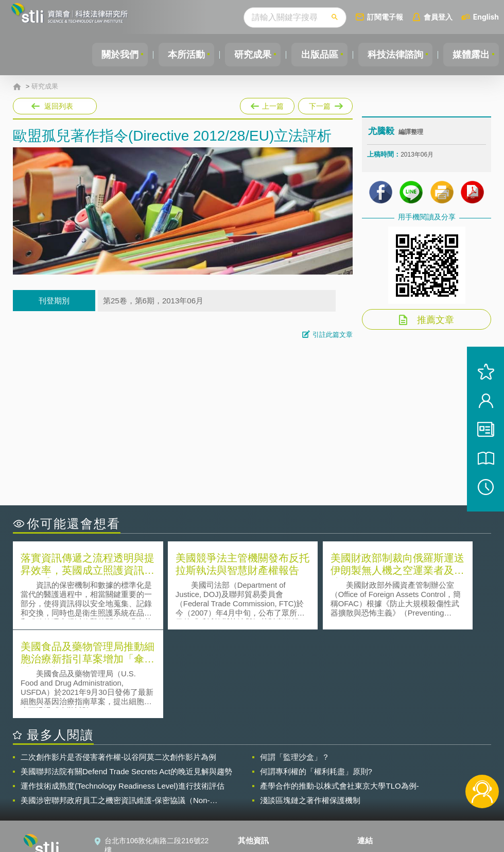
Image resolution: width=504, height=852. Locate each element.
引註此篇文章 (333, 335)
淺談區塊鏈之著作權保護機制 (310, 711)
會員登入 (438, 17)
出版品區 (315, 55)
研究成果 (246, 55)
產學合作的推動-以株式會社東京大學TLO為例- (340, 696)
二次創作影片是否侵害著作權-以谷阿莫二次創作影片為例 (118, 667)
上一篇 (267, 104)
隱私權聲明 (262, 766)
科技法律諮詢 (392, 55)
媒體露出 (470, 55)
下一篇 (325, 104)
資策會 (374, 766)
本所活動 (178, 55)
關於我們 (109, 55)
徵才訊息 (258, 781)
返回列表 (59, 106)
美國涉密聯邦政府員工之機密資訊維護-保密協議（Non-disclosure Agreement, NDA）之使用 (115, 711)
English (486, 17)
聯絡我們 (258, 795)
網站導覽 (258, 810)
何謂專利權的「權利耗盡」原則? (316, 682)
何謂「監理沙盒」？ (295, 667)
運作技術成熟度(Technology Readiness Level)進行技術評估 (123, 696)
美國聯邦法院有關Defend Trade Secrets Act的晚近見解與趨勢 (126, 682)
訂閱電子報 (385, 17)
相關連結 (424, 766)
